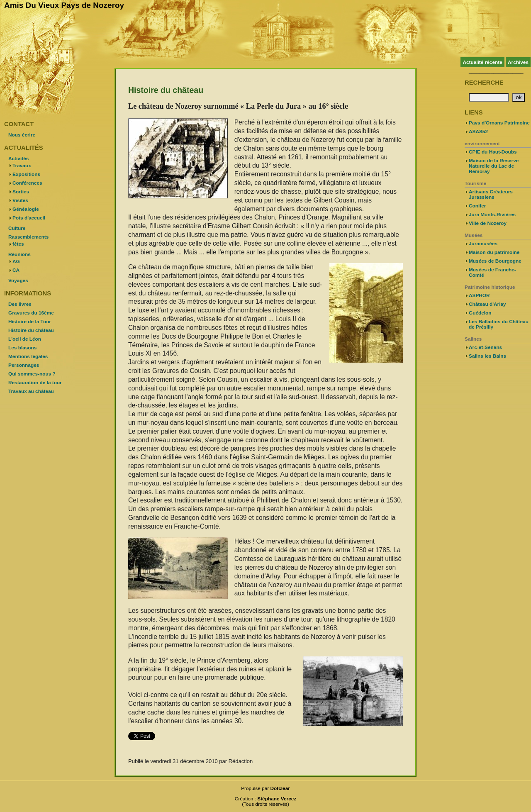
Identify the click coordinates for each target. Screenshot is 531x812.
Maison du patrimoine (494, 252)
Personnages (24, 365)
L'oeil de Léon (25, 339)
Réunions (19, 254)
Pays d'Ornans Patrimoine (499, 123)
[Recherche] (489, 97)
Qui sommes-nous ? (32, 374)
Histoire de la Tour (30, 322)
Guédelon (480, 313)
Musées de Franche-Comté (492, 272)
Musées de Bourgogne (495, 261)
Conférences (27, 183)
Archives (518, 62)
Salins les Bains (487, 356)
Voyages (18, 280)
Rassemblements (28, 237)
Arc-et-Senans (485, 347)
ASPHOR (479, 295)
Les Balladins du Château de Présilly (499, 324)
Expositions (26, 174)
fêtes (18, 244)
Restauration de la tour (35, 383)
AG (16, 261)
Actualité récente (482, 62)
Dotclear (280, 788)
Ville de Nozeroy (488, 223)
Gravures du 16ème (31, 313)
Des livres (20, 304)
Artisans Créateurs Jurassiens (491, 194)
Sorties (21, 192)
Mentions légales (28, 356)
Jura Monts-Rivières (492, 215)
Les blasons (22, 348)
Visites (20, 200)
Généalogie (26, 209)
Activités (18, 158)
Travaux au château (31, 391)
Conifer (477, 206)
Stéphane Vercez (277, 799)
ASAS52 (478, 132)
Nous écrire (22, 135)
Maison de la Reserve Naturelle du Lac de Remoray (494, 166)
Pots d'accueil (29, 218)
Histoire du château (31, 330)
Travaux (22, 166)
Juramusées (483, 244)
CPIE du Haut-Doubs (493, 152)
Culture (17, 228)
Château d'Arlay (487, 304)
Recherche (484, 83)
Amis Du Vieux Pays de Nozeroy (64, 5)
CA (16, 270)
